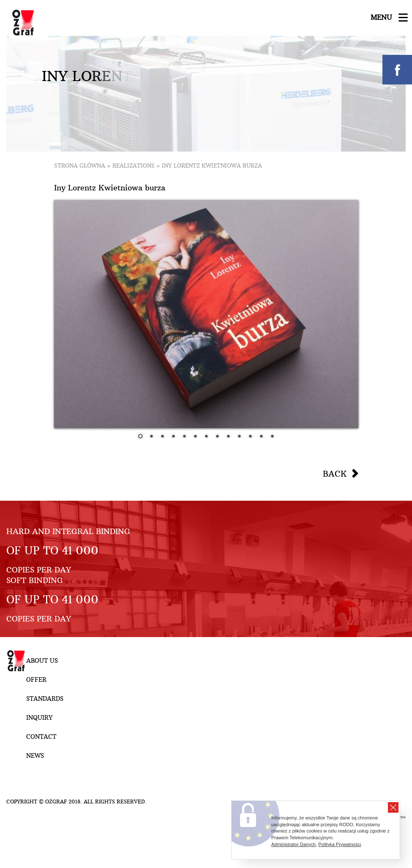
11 (250, 437)
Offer (36, 680)
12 (261, 437)
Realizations (134, 166)
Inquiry (39, 718)
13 (272, 437)
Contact (41, 737)
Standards (45, 699)
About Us (42, 661)
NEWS (35, 756)
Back (335, 474)
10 (239, 437)
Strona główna (80, 166)
